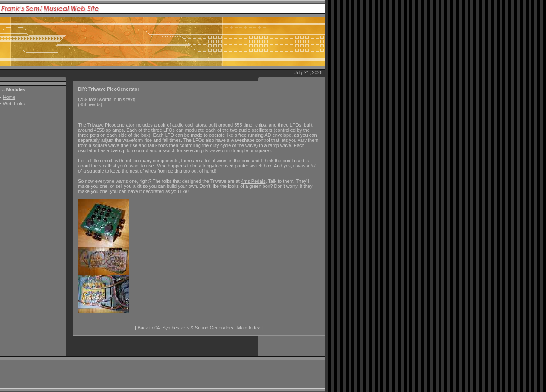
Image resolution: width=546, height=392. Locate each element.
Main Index (249, 328)
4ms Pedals (253, 181)
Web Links (14, 104)
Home (9, 97)
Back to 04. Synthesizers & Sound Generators (185, 328)
